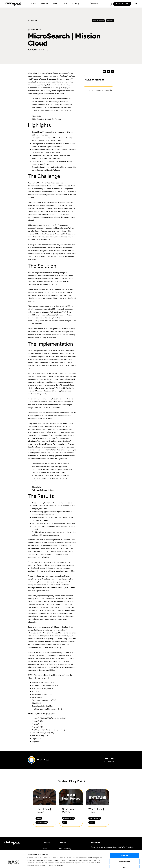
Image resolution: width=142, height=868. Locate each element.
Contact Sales (122, 4)
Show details (110, 864)
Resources (65, 4)
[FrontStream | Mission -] (45, 808)
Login (135, 4)
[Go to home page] (13, 4)
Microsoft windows (98, 21)
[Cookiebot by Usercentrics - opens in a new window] (14, 864)
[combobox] (101, 4)
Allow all (125, 842)
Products (45, 4)
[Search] (93, 4)
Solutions (35, 4)
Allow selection (124, 849)
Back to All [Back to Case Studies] (33, 21)
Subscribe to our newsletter (101, 90)
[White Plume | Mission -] (97, 808)
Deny (125, 855)
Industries (55, 4)
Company (76, 4)
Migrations (110, 21)
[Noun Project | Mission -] (71, 808)
